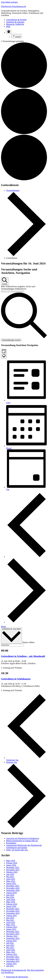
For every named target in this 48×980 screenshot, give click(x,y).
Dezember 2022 (13, 932)
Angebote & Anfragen (15, 22)
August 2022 (11, 941)
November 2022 (13, 934)
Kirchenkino (11, 843)
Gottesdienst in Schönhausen (16, 679)
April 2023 (11, 922)
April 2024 (11, 900)
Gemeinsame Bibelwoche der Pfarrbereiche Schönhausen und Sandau (24, 846)
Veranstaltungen (13, 190)
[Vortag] (27, 557)
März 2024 (11, 902)
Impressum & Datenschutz (17, 977)
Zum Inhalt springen (9, 2)
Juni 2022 (10, 945)
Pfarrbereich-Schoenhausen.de (14, 6)
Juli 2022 (10, 943)
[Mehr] (9, 32)
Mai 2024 (10, 897)
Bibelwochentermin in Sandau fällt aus (22, 841)
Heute (3, 626)
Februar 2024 (12, 904)
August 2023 (11, 916)
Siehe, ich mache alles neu (17, 850)
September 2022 (13, 938)
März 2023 (11, 925)
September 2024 (13, 890)
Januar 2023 (11, 929)
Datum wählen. (29, 642)
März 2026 (11, 861)
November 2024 (13, 888)
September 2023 (13, 913)
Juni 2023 (10, 918)
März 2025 (11, 881)
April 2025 (11, 879)
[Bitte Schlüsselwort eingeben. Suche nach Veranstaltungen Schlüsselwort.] (12, 291)
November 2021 (13, 959)
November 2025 (13, 870)
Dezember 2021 (13, 957)
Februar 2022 (12, 954)
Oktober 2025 (12, 872)
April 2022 (11, 950)
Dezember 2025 (13, 867)
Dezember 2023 (13, 909)
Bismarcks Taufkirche (15, 24)
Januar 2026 (11, 865)
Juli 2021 (10, 966)
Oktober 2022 (12, 936)
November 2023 (13, 911)
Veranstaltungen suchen (11, 340)
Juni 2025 (10, 874)
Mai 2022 (10, 948)
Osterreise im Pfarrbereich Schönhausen (23, 838)
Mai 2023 (10, 920)
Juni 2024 (10, 895)
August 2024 (11, 893)
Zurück (16, 36)
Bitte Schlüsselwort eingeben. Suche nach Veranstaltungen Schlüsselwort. (18, 288)
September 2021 (13, 961)
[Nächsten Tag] (27, 622)
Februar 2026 (12, 863)
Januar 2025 (11, 883)
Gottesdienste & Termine (16, 20)
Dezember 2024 (13, 886)
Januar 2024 (11, 906)
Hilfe (8, 26)
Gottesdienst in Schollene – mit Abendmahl (23, 656)
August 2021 (11, 964)
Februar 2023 (12, 927)
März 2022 (11, 952)
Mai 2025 (10, 877)
